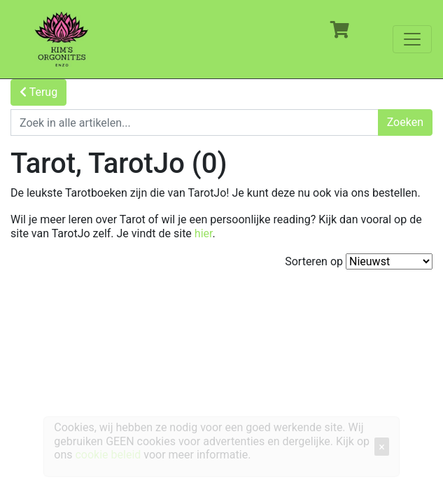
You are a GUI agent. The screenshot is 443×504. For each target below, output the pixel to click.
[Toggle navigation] (412, 39)
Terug (38, 92)
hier (204, 233)
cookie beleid (108, 455)
